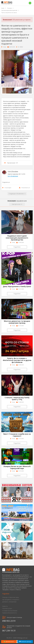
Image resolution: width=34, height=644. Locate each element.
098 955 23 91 (9, 621)
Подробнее (17, 247)
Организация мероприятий (9, 10)
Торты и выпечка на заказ (9, 13)
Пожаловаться (24, 188)
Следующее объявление (17, 194)
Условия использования (10, 611)
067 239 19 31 (9, 631)
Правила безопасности (9, 613)
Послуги (10, 8)
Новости (5, 606)
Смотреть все (17, 204)
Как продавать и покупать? (11, 600)
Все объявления (13, 176)
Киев (3, 8)
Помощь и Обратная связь (11, 597)
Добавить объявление (9, 602)
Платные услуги (7, 608)
